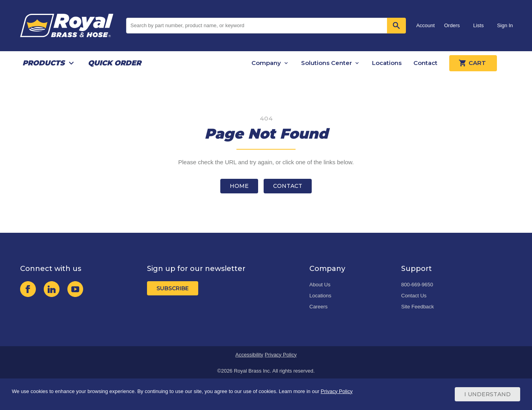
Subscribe (173, 288)
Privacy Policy (281, 355)
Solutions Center (326, 63)
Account (425, 25)
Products (44, 63)
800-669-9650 (417, 285)
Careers (318, 307)
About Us (320, 285)
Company (266, 63)
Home (239, 186)
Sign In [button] (505, 25)
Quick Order (114, 63)
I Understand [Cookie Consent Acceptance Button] (487, 394)
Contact (425, 63)
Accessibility (249, 355)
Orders (452, 25)
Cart (473, 63)
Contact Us (414, 296)
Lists (479, 25)
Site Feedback (418, 307)
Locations (387, 63)
